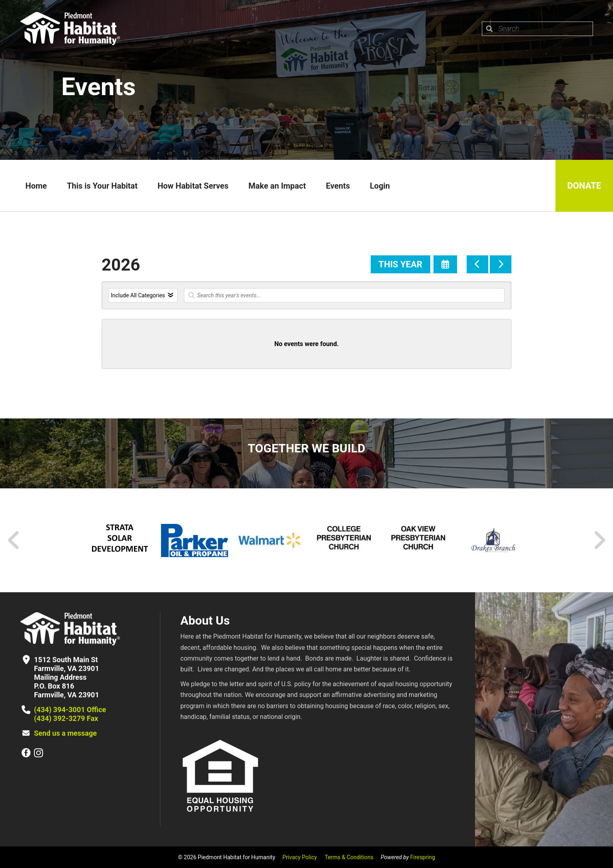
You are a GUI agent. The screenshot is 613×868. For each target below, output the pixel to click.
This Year (400, 264)
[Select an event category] (143, 295)
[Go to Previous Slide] (14, 540)
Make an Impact (277, 186)
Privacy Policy (300, 857)
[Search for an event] (344, 295)
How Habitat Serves (193, 186)
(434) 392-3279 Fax (66, 718)
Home (36, 186)
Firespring (423, 857)
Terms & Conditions (349, 857)
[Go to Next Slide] (599, 540)
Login (380, 186)
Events (338, 186)
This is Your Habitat (102, 186)
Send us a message (65, 733)
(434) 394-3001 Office (70, 710)
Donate (584, 186)
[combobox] (537, 29)
